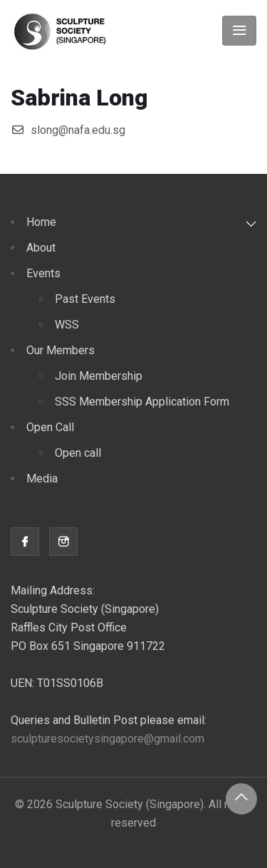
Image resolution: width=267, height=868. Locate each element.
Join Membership (99, 376)
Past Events (85, 299)
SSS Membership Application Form (142, 402)
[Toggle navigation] (239, 31)
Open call (78, 453)
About (41, 248)
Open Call (50, 427)
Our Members (61, 350)
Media (42, 479)
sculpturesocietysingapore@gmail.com (108, 739)
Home (41, 222)
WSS (67, 325)
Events (43, 273)
